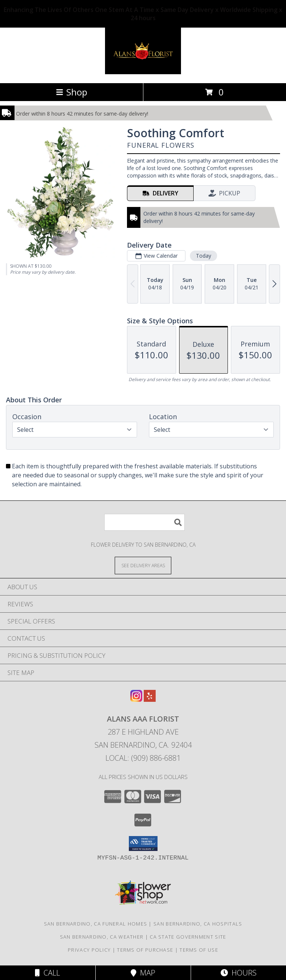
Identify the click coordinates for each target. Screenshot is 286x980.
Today (204, 256)
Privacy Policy (89, 950)
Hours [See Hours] (239, 973)
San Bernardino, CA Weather (102, 937)
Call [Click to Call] (47, 973)
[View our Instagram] (136, 699)
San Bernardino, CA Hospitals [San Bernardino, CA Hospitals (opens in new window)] (198, 924)
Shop (71, 92)
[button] (143, 844)
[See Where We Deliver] (143, 565)
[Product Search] (144, 522)
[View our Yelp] (150, 699)
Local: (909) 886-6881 (143, 758)
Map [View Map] (143, 973)
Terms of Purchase (145, 950)
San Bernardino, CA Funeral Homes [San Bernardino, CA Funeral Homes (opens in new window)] (96, 924)
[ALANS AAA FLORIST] (143, 72)
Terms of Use (199, 950)
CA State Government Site (188, 937)
